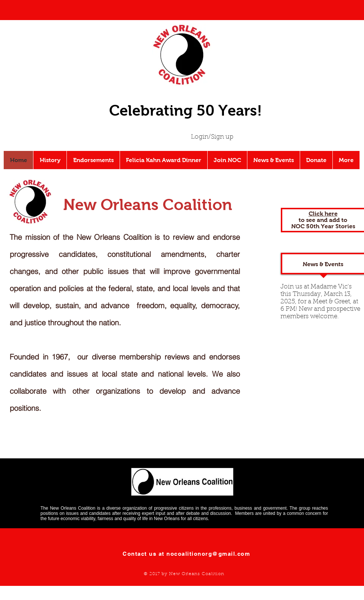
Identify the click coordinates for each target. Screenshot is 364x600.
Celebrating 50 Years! (186, 110)
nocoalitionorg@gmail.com (208, 554)
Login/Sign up (212, 137)
